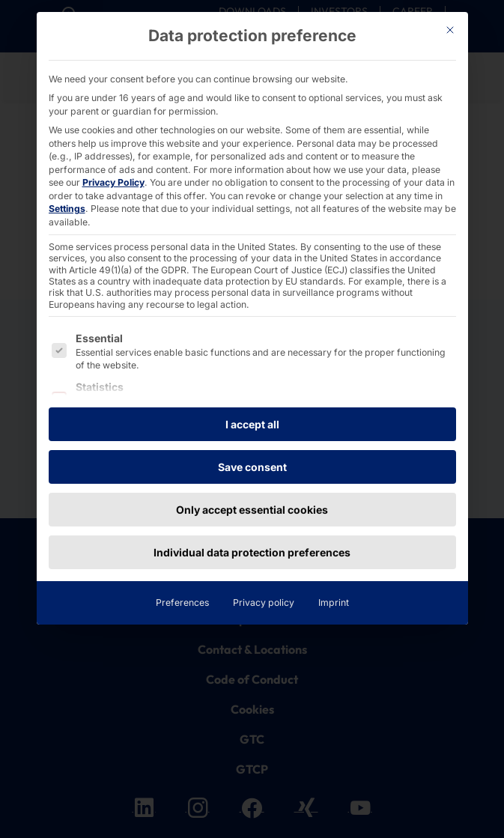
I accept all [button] (252, 424)
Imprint (334, 602)
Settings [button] (67, 209)
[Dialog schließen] (450, 30)
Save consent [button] (252, 467)
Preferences (182, 602)
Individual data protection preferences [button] (252, 552)
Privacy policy (264, 602)
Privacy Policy (113, 182)
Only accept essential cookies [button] (252, 510)
